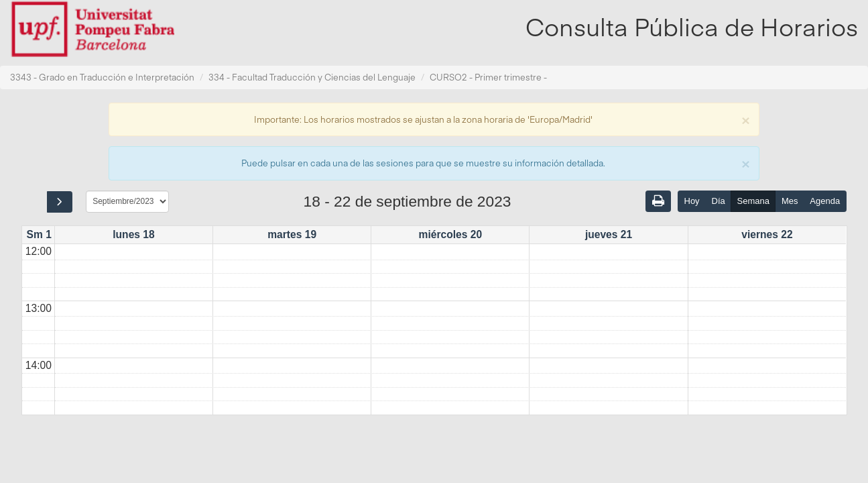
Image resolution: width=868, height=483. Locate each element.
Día (719, 201)
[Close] (745, 119)
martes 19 (292, 234)
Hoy (692, 201)
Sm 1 (39, 234)
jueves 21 (609, 234)
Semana (753, 201)
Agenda (825, 201)
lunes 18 (133, 234)
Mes (790, 201)
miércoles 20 (451, 234)
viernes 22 (767, 234)
